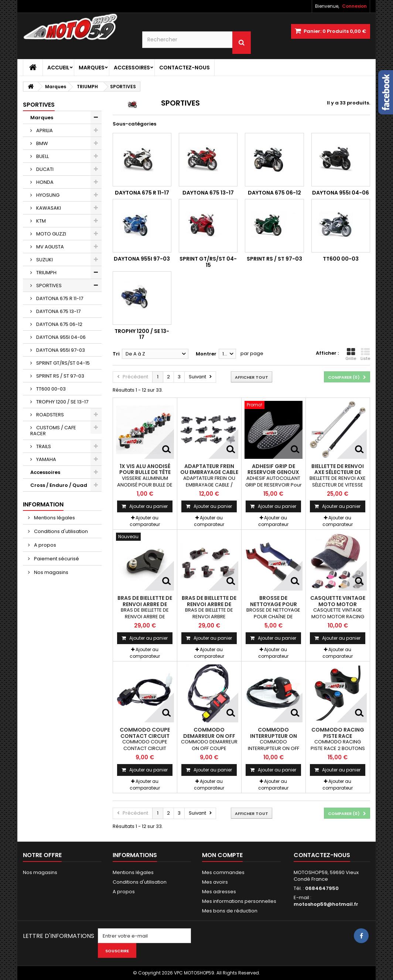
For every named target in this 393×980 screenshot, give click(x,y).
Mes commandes (223, 872)
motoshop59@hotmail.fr (326, 904)
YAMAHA (46, 459)
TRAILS (43, 446)
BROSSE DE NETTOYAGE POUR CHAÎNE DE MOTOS (274, 604)
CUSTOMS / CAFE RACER (53, 431)
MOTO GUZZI (51, 234)
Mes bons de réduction (230, 911)
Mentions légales (54, 518)
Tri (116, 354)
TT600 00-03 (50, 389)
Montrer (206, 354)
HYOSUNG (47, 195)
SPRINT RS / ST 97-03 (60, 376)
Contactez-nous (184, 68)
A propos (45, 545)
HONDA (44, 182)
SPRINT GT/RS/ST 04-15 (62, 363)
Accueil (58, 68)
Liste (365, 354)
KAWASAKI (48, 208)
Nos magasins (51, 572)
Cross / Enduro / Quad (59, 485)
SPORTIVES (48, 286)
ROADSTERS (49, 415)
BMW (42, 143)
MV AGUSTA (49, 247)
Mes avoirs (215, 882)
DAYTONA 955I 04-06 (60, 337)
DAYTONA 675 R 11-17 (59, 298)
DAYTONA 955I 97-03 (60, 350)
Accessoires (132, 68)
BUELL (42, 156)
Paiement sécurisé (56, 559)
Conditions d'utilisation (60, 531)
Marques (92, 68)
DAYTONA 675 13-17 (58, 311)
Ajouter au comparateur (145, 521)
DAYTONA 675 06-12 (59, 324)
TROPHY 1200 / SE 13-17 (62, 402)
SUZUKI (44, 260)
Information (43, 504)
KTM (40, 221)
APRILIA (44, 130)
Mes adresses (219, 892)
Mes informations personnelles (239, 901)
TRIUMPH (46, 273)
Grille (351, 354)
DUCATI (44, 169)
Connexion (354, 6)
